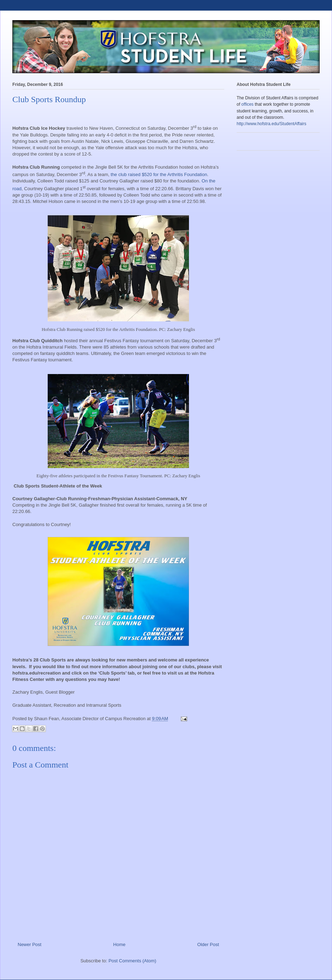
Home (120, 944)
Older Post (208, 944)
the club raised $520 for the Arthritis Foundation (159, 174)
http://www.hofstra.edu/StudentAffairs (271, 124)
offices (247, 104)
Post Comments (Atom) (132, 961)
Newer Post (29, 944)
